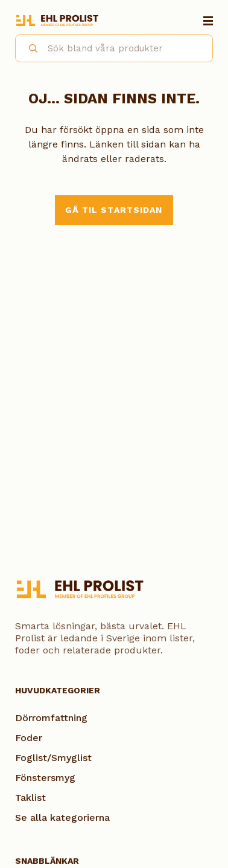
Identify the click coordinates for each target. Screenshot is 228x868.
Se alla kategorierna (62, 818)
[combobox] (114, 48)
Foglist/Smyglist (53, 758)
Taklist (30, 798)
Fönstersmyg (45, 778)
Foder (29, 738)
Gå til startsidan (114, 210)
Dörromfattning (51, 718)
